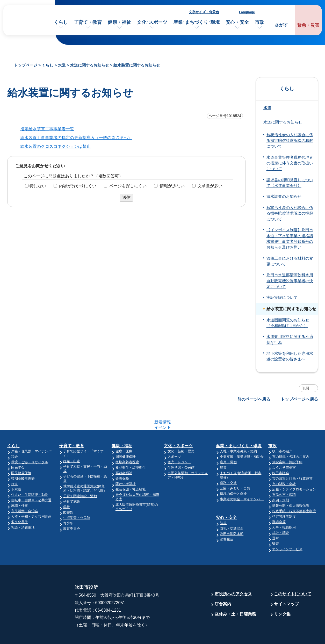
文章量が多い (210, 186)
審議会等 (279, 502)
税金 (15, 436)
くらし (61, 22)
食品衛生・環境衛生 (131, 447)
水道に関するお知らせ (90, 65)
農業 (223, 447)
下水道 (16, 469)
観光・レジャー (179, 442)
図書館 (68, 492)
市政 (259, 22)
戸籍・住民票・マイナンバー (33, 431)
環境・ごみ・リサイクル (30, 442)
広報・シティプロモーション (294, 469)
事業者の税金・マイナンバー (242, 479)
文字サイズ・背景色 (204, 12)
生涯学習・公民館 (77, 498)
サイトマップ (286, 584)
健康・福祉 (119, 22)
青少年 (68, 503)
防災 (223, 503)
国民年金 (18, 447)
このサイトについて (293, 574)
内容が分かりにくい (78, 186)
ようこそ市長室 (284, 447)
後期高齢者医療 (23, 458)
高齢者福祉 (124, 453)
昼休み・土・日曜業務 (235, 594)
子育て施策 (72, 481)
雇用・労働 (228, 442)
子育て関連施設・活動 (80, 476)
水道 (62, 65)
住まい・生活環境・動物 (30, 475)
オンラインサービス (287, 529)
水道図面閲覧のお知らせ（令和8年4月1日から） (288, 323)
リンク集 (282, 594)
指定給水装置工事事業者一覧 (47, 129)
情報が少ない (172, 186)
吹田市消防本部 (232, 514)
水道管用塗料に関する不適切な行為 (290, 339)
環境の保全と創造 (233, 473)
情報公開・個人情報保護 (291, 485)
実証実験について (282, 298)
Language (247, 12)
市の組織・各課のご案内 (291, 436)
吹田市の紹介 (282, 431)
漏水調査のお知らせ (284, 197)
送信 (126, 197)
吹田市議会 (281, 453)
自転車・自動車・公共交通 (31, 480)
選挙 (276, 518)
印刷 (305, 388)
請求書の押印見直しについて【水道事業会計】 (290, 183)
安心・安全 (237, 22)
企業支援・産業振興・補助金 (242, 436)
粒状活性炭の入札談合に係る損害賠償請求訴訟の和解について (290, 141)
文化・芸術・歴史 (181, 431)
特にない (38, 186)
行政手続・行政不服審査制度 (294, 491)
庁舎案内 (223, 584)
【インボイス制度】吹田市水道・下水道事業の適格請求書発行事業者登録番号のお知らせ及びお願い (290, 239)
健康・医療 (124, 431)
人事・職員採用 (284, 507)
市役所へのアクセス (233, 574)
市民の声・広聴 (284, 475)
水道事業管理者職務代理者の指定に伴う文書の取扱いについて (290, 163)
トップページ (26, 65)
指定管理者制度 (284, 496)
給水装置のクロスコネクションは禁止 (55, 146)
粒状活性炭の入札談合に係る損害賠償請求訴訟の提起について (290, 214)
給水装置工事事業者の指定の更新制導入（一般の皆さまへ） (76, 138)
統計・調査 (281, 513)
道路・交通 (228, 463)
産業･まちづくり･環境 (197, 22)
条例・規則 (281, 480)
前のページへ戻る (254, 399)
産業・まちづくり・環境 (239, 426)
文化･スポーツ (152, 22)
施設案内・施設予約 (287, 442)
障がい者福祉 (126, 464)
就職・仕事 (20, 485)
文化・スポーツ (178, 426)
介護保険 (122, 458)
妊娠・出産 (72, 441)
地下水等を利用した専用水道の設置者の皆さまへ (290, 356)
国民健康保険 (21, 453)
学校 (67, 487)
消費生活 (227, 519)
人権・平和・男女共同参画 (31, 496)
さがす (281, 25)
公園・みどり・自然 (235, 468)
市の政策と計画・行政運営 (292, 458)
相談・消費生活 (23, 507)
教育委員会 (72, 508)
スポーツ (174, 436)
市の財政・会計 (284, 464)
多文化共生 (20, 502)
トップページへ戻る (299, 399)
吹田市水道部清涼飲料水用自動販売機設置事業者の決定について (290, 281)
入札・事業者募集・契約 (238, 431)
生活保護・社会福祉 (131, 469)
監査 (276, 523)
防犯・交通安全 (232, 508)
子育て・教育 (88, 22)
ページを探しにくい (128, 186)
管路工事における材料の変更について (290, 261)
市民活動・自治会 (25, 491)
